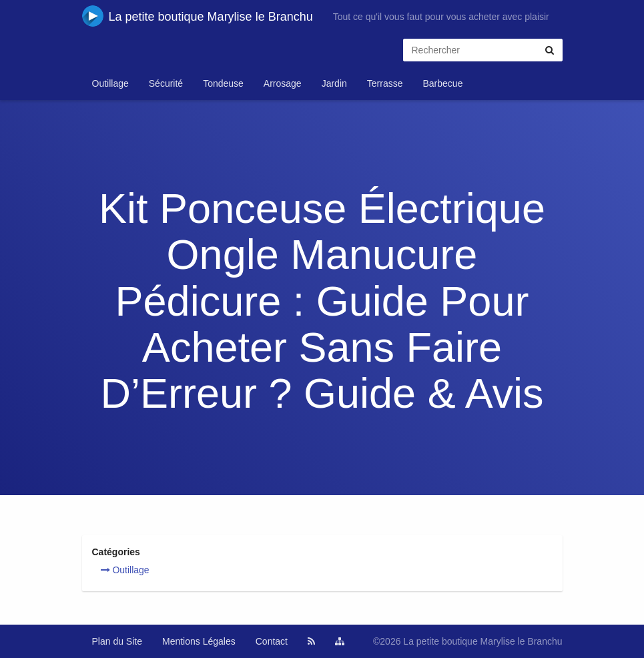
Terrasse (385, 83)
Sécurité (166, 83)
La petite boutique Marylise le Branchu (198, 16)
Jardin (334, 83)
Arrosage (283, 83)
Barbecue (442, 83)
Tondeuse (223, 83)
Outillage (110, 83)
